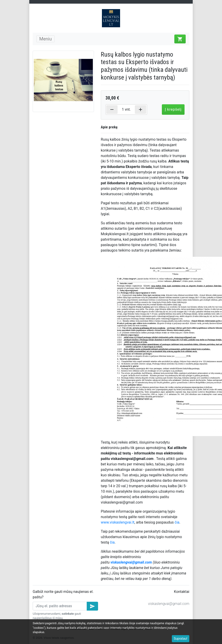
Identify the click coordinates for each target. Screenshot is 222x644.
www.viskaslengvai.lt (118, 522)
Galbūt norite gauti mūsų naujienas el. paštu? (63, 594)
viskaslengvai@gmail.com (169, 604)
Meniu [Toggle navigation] (46, 39)
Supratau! (181, 639)
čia (177, 522)
